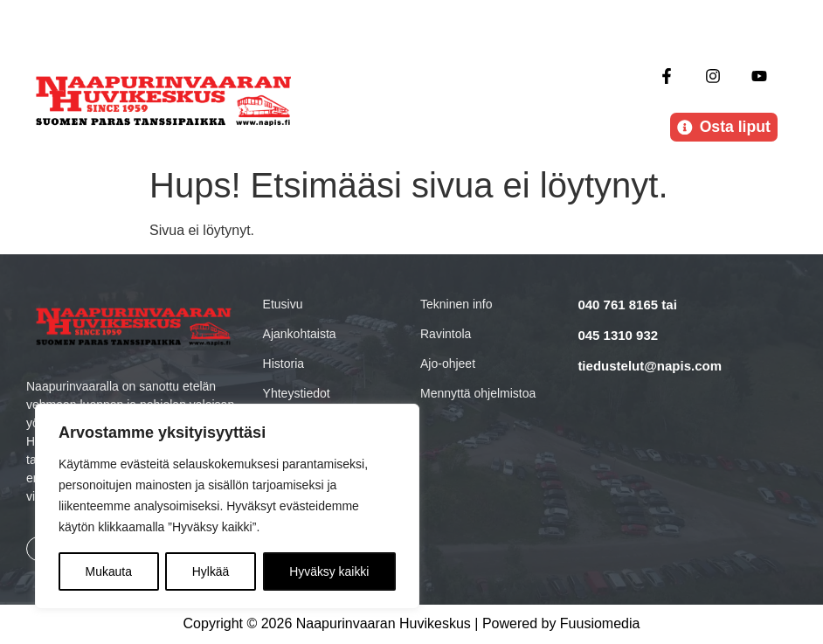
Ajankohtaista (300, 334)
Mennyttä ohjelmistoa (478, 393)
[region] (227, 507)
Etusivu (283, 304)
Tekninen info (456, 304)
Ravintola (446, 334)
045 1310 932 (618, 335)
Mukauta (108, 571)
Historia (284, 364)
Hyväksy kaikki (329, 571)
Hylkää (211, 571)
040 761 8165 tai (627, 305)
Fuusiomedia (600, 624)
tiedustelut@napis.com (650, 366)
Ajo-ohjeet (448, 364)
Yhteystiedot (297, 393)
